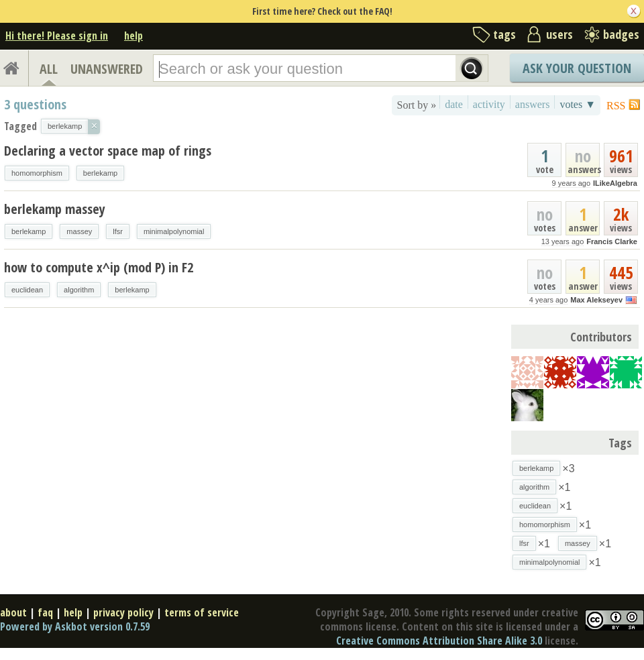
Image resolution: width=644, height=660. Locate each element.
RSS (616, 106)
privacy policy (123, 612)
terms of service (202, 612)
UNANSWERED (107, 69)
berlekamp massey (55, 209)
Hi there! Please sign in (57, 36)
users (559, 34)
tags (504, 34)
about (13, 612)
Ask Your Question (577, 68)
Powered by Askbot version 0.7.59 (75, 626)
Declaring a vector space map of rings (108, 151)
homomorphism (37, 173)
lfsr (118, 231)
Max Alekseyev (596, 300)
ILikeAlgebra (615, 183)
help (133, 36)
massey (79, 231)
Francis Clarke (612, 241)
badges (621, 34)
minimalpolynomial (174, 231)
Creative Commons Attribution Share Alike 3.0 (439, 641)
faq (45, 612)
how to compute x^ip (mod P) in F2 (99, 267)
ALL (49, 69)
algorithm (79, 290)
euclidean (27, 290)
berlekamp (100, 173)
